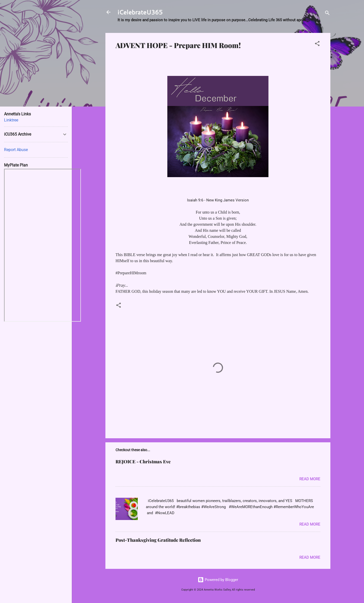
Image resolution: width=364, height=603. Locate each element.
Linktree (11, 120)
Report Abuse (16, 150)
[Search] (327, 14)
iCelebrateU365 (140, 12)
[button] (317, 44)
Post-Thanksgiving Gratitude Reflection (158, 540)
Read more (310, 479)
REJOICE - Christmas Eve (143, 462)
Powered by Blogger (218, 580)
